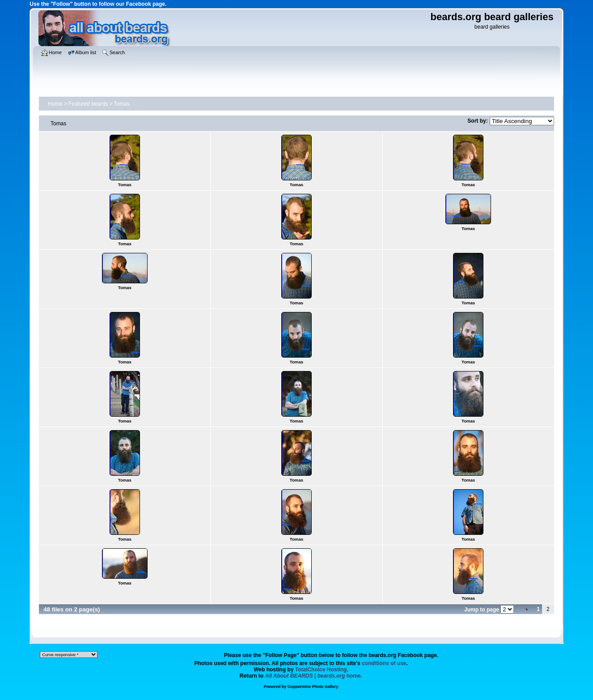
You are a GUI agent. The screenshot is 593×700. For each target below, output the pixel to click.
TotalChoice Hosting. (322, 670)
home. (314, 676)
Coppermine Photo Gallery (313, 687)
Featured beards (88, 104)
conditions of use (384, 663)
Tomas (122, 104)
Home (55, 104)
